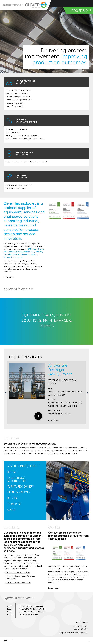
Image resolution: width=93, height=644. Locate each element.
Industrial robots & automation (32, 612)
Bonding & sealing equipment (18, 100)
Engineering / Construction (16, 479)
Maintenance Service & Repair (18, 582)
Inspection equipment (14, 103)
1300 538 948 (82, 623)
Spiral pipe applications (28, 614)
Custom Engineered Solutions (18, 572)
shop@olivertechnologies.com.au (73, 633)
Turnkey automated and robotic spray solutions (25, 162)
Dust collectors (12, 132)
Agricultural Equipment (23, 466)
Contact (10, 614)
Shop (6, 640)
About (10, 606)
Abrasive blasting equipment (17, 90)
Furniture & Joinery (21, 486)
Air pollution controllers (15, 129)
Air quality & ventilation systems (32, 609)
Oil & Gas (13, 498)
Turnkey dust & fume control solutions (21, 136)
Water (11, 510)
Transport (14, 504)
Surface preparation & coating (31, 606)
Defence (13, 472)
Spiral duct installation (15, 188)
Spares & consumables (15, 106)
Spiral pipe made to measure (18, 185)
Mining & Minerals (19, 492)
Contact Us (9, 277)
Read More (54, 420)
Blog (9, 609)
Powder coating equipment (17, 97)
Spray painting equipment (16, 93)
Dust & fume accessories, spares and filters (24, 139)
